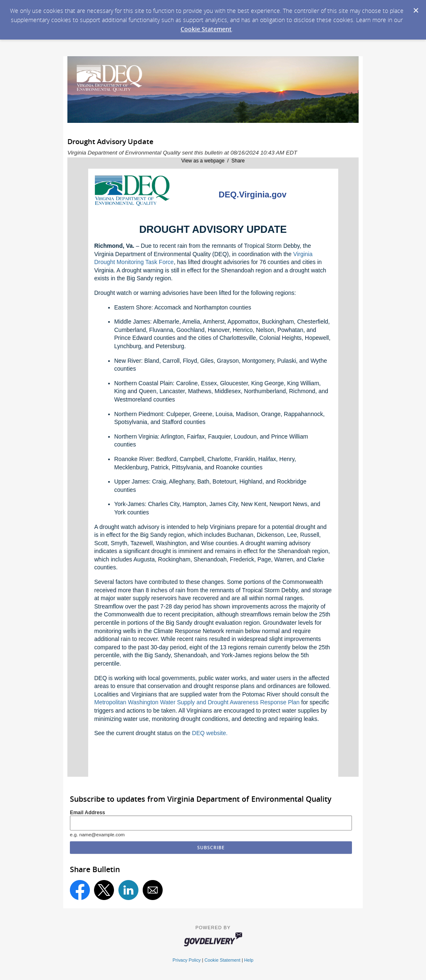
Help (249, 960)
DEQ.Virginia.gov (253, 195)
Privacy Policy (187, 960)
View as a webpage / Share (213, 161)
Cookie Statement (206, 29)
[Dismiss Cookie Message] (416, 8)
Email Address (88, 813)
